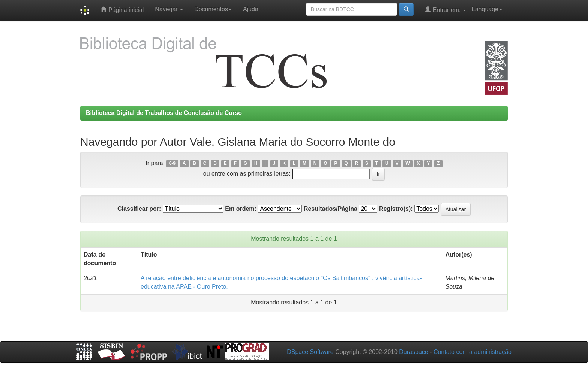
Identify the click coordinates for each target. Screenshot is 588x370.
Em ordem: (241, 209)
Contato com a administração (472, 352)
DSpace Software (310, 352)
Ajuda (251, 9)
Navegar (169, 9)
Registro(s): (396, 209)
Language (487, 9)
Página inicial (122, 10)
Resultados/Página (331, 209)
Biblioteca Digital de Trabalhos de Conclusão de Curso (164, 113)
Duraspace (413, 352)
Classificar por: (139, 209)
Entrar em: (445, 10)
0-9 (172, 164)
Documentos (213, 9)
